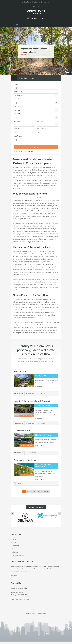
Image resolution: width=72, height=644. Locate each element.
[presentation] (12, 513)
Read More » (14, 576)
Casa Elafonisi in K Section (24, 430)
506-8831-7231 (38, 18)
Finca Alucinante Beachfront (25, 460)
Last (46, 491)
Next (67, 52)
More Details (40, 386)
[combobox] (36, 95)
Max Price (17, 129)
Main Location (18, 91)
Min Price (40, 121)
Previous (5, 52)
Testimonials (16, 549)
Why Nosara (16, 546)
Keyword (17, 84)
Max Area (19, 136)
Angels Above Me (21, 371)
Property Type (18, 106)
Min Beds (17, 114)
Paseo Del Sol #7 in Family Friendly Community (33, 401)
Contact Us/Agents (18, 555)
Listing (14, 542)
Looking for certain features (23, 151)
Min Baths (17, 121)
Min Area (41, 129)
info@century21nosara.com (41, 2)
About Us (15, 552)
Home (14, 539)
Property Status (19, 99)
